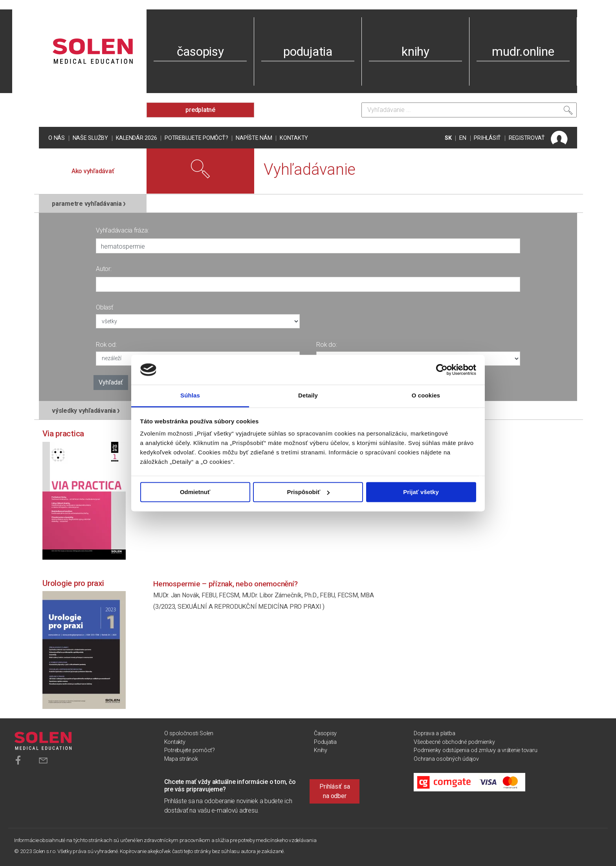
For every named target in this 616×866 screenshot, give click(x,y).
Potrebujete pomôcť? (196, 138)
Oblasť (104, 307)
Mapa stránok (181, 759)
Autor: (104, 269)
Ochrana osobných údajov (446, 759)
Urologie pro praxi (73, 583)
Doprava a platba (434, 733)
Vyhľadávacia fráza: (122, 230)
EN (463, 138)
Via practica (63, 434)
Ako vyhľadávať (93, 171)
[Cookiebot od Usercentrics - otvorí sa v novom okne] (442, 370)
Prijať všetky (421, 492)
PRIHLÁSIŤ (487, 138)
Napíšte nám (254, 138)
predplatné (200, 110)
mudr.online (523, 51)
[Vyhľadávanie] (469, 110)
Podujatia (325, 742)
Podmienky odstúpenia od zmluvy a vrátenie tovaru (475, 750)
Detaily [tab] (308, 396)
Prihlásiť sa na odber (335, 791)
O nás (57, 138)
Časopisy (325, 733)
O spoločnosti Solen (189, 733)
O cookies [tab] (426, 396)
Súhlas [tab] (190, 396)
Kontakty (294, 138)
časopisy (200, 51)
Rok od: (106, 345)
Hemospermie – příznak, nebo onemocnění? (225, 584)
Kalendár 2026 (137, 138)
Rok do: (326, 345)
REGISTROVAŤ (527, 138)
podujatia (308, 51)
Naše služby (90, 138)
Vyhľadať (111, 382)
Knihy (321, 750)
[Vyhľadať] (568, 112)
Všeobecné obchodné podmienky (454, 742)
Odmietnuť (195, 492)
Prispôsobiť (308, 492)
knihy (415, 51)
